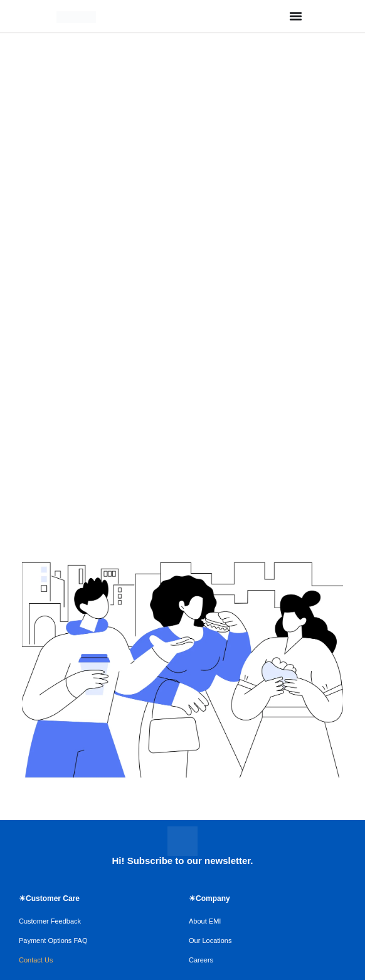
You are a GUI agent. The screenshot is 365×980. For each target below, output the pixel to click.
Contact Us (36, 960)
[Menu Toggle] (296, 16)
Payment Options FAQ (53, 940)
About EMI (205, 921)
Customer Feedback (50, 921)
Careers (201, 960)
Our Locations (210, 940)
